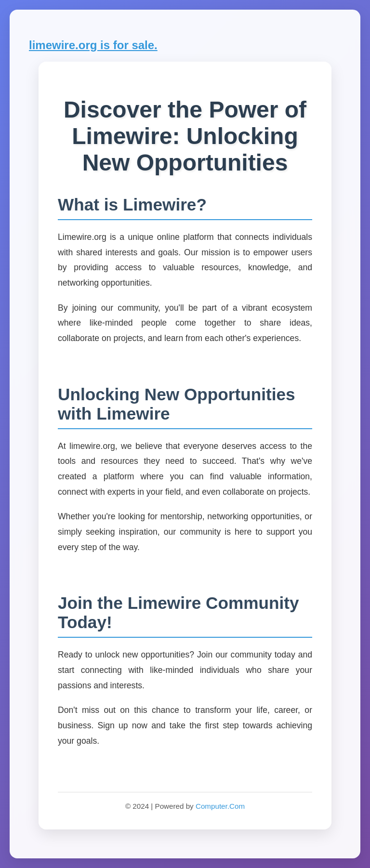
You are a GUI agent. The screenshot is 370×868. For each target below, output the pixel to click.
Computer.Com (220, 806)
